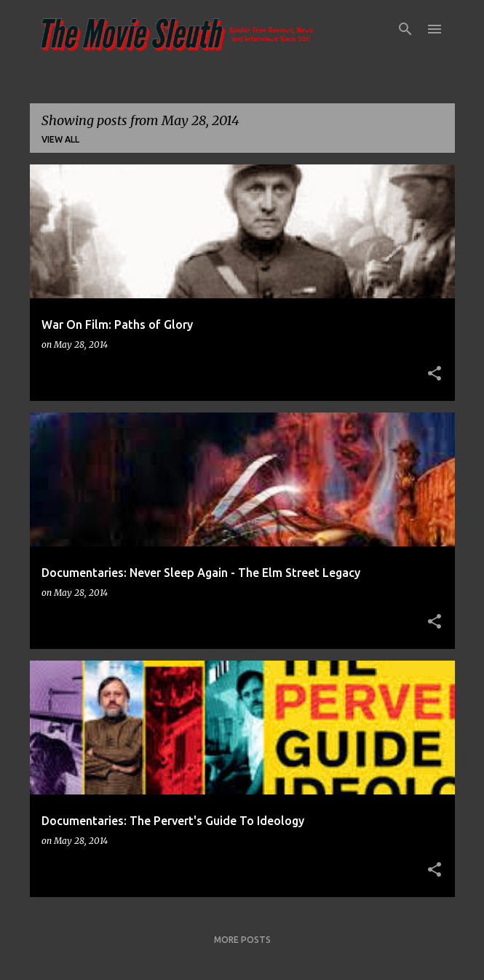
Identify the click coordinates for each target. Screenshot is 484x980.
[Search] (405, 29)
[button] (435, 374)
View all (60, 139)
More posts (242, 940)
